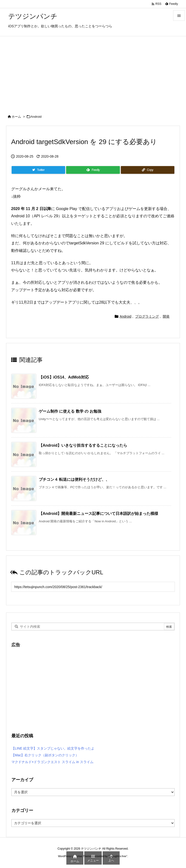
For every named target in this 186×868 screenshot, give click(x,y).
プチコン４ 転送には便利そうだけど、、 (74, 479)
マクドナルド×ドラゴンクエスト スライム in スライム (52, 762)
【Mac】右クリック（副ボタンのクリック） (45, 755)
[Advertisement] (93, 73)
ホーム (16, 117)
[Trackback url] (93, 587)
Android (36, 117)
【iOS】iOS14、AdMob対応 (64, 377)
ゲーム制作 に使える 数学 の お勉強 (70, 411)
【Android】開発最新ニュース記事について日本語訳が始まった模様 (98, 514)
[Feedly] (93, 170)
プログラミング (147, 316)
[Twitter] (38, 170)
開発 (166, 316)
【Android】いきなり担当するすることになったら (83, 445)
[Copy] (148, 170)
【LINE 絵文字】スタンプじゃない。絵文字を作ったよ (53, 748)
